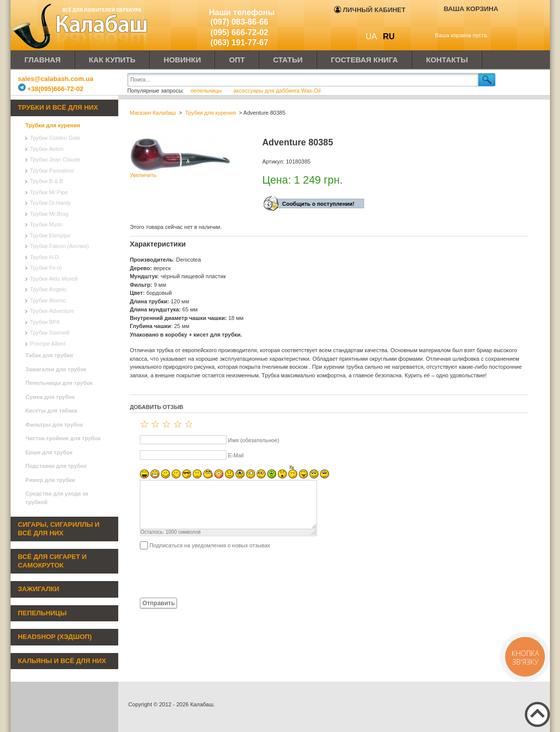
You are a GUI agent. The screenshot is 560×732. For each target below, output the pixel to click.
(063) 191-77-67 (239, 43)
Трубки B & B (47, 181)
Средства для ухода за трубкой (57, 498)
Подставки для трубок (56, 466)
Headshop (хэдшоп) (55, 637)
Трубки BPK (45, 322)
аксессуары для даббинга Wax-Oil (277, 91)
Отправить (158, 603)
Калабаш (81, 25)
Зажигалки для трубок (56, 369)
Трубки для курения (53, 125)
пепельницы (207, 91)
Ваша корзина (471, 9)
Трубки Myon (47, 224)
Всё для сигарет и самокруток (53, 561)
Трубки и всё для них (58, 107)
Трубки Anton (47, 149)
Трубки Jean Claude (55, 159)
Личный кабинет (370, 10)
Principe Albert (48, 344)
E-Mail (236, 455)
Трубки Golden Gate (55, 138)
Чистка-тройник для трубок (63, 438)
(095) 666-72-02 (239, 32)
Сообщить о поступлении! (318, 204)
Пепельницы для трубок (59, 383)
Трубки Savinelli (50, 333)
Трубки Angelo (48, 289)
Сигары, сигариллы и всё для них (59, 529)
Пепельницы (43, 613)
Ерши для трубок (49, 452)
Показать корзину (464, 24)
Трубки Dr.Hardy (51, 203)
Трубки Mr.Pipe (49, 192)
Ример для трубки (51, 480)
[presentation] (206, 573)
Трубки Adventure (52, 311)
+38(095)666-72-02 (51, 89)
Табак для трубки (50, 355)
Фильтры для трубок (54, 425)
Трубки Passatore (52, 171)
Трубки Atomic (48, 300)
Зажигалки (39, 589)
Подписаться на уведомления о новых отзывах (210, 545)
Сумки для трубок (50, 397)
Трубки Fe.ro (46, 268)
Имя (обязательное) (254, 440)
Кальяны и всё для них (62, 661)
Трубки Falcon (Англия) (60, 246)
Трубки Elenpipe (51, 235)
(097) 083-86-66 (239, 22)
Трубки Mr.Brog (50, 214)
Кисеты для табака (52, 411)
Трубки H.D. (45, 257)
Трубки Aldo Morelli (54, 279)
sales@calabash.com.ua (56, 79)
